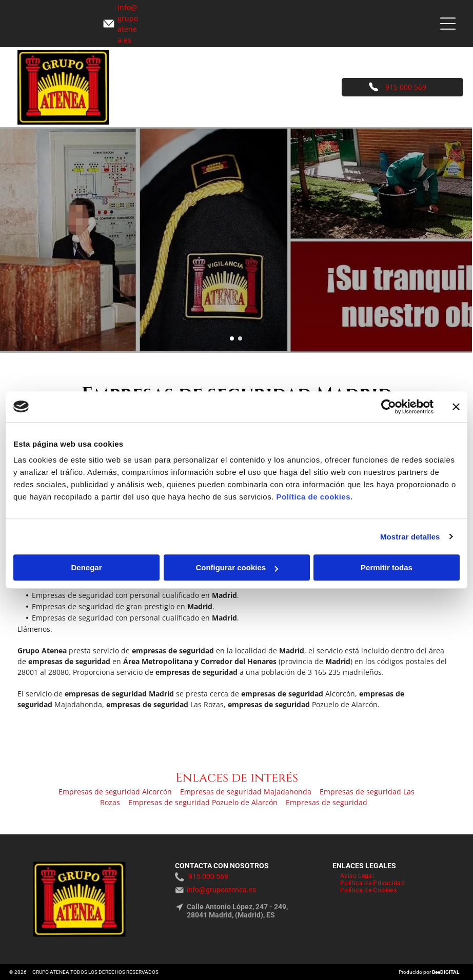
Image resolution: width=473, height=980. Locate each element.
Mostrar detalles (410, 537)
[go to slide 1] (232, 338)
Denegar (86, 567)
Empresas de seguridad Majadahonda (246, 792)
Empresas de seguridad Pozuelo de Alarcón (203, 802)
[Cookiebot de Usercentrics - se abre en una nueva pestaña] (389, 407)
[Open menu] (448, 24)
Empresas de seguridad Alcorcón (115, 792)
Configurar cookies (237, 567)
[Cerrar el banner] (456, 407)
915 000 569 (406, 87)
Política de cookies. (314, 497)
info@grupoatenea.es (221, 890)
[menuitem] (357, 876)
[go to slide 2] (240, 338)
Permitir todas (387, 567)
